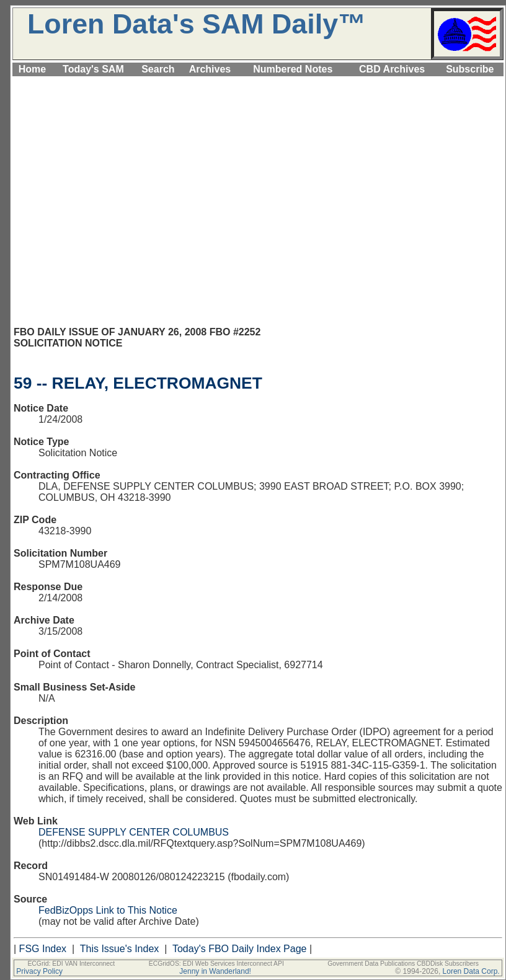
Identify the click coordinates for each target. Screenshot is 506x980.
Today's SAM (93, 69)
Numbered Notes (293, 69)
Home (32, 69)
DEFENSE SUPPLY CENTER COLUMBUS (134, 832)
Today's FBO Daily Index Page (240, 949)
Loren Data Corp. (471, 971)
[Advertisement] (116, 207)
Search (158, 69)
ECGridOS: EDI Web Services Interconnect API (216, 964)
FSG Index (43, 949)
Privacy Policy (39, 971)
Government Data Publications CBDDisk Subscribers (403, 964)
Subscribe (470, 69)
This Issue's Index (120, 949)
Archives (210, 69)
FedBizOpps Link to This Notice (108, 910)
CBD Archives (392, 69)
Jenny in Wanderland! (215, 971)
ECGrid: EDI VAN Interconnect (71, 964)
